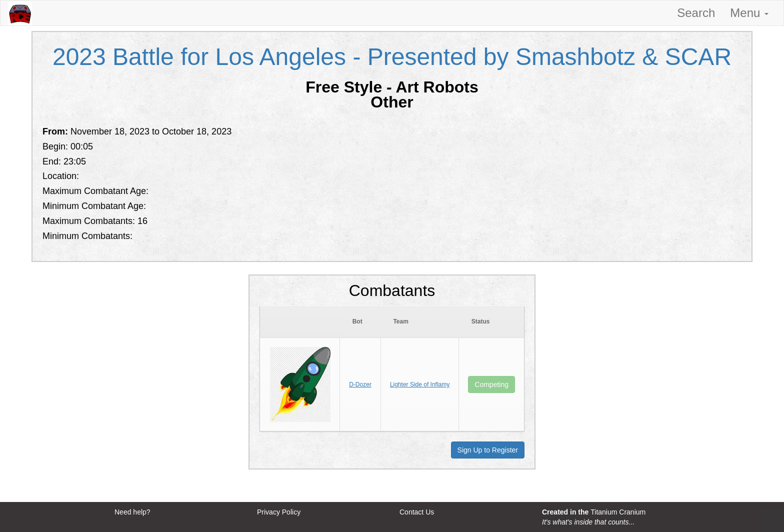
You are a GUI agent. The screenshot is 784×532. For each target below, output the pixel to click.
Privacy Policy (279, 512)
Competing (491, 384)
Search (696, 13)
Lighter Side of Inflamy (420, 384)
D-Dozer (360, 384)
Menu (749, 13)
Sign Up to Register (488, 450)
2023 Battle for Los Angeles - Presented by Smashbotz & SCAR (392, 57)
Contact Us (417, 512)
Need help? (132, 512)
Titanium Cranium (618, 512)
